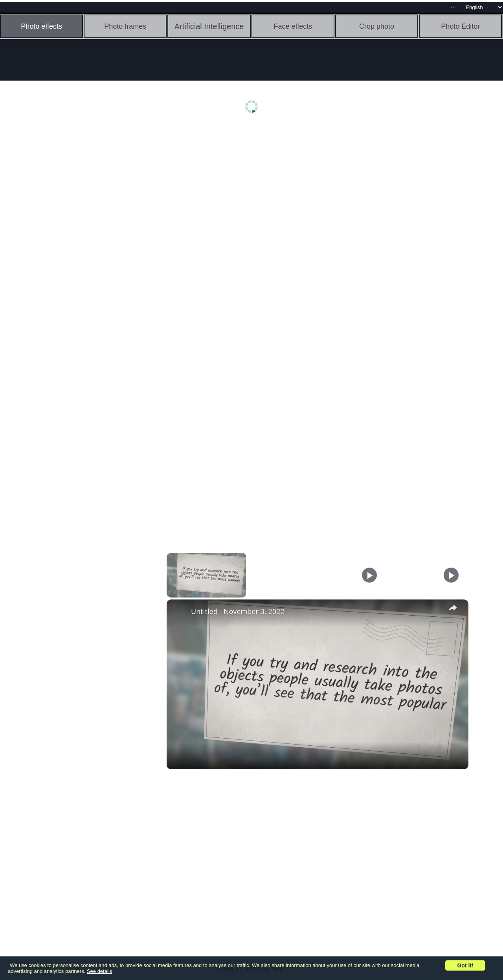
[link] (179, 612)
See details (99, 971)
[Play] (369, 575)
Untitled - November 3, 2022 (238, 611)
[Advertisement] (61, 250)
